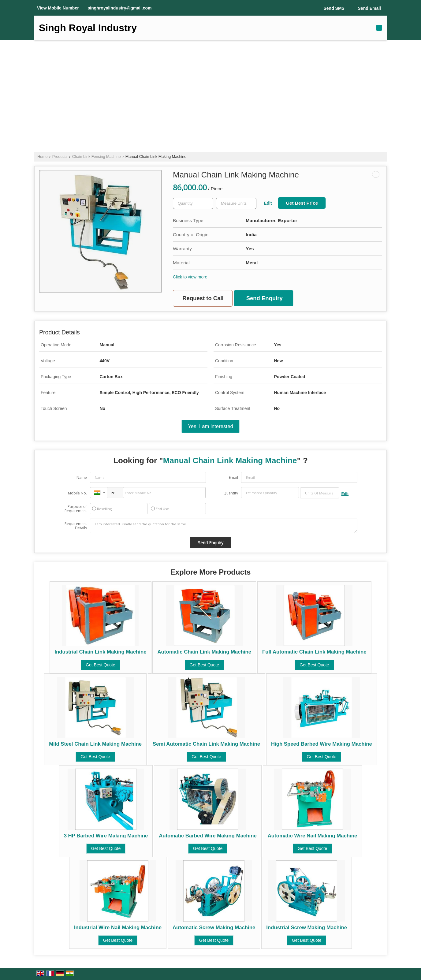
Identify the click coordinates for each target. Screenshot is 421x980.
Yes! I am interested (210, 426)
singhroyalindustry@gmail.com (120, 8)
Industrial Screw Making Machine (307, 928)
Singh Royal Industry (88, 28)
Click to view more (190, 277)
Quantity (231, 493)
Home (43, 157)
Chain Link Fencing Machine (97, 157)
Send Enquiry (265, 298)
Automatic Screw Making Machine (214, 928)
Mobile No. (77, 493)
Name (82, 477)
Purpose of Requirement (76, 509)
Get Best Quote (101, 665)
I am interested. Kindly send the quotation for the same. (224, 526)
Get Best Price (302, 203)
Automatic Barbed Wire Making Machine (208, 836)
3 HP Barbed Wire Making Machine (106, 836)
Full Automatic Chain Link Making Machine (314, 652)
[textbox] (236, 203)
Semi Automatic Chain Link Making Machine (206, 744)
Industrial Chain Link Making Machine (100, 652)
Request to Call (203, 298)
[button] (58, 8)
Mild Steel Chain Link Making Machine (95, 744)
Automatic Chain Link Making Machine (204, 652)
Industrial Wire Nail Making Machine (118, 928)
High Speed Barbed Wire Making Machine (322, 744)
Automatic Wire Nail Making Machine (313, 836)
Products (60, 157)
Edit (268, 203)
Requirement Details (76, 526)
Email (233, 477)
